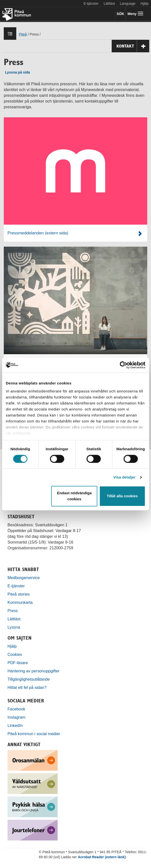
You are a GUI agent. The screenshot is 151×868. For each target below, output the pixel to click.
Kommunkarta (20, 602)
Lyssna (14, 627)
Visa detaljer (124, 477)
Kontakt (133, 46)
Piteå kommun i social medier (34, 734)
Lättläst (109, 4)
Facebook (16, 709)
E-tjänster (91, 4)
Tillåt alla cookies (122, 496)
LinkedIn (15, 725)
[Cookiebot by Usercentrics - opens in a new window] (123, 365)
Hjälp (12, 646)
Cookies (15, 654)
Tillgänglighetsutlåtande (29, 679)
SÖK (120, 14)
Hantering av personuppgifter (34, 671)
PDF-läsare (18, 663)
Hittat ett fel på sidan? (27, 687)
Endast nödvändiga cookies (74, 496)
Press (13, 611)
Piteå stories (19, 594)
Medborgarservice (24, 578)
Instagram (17, 717)
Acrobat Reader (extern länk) (102, 857)
